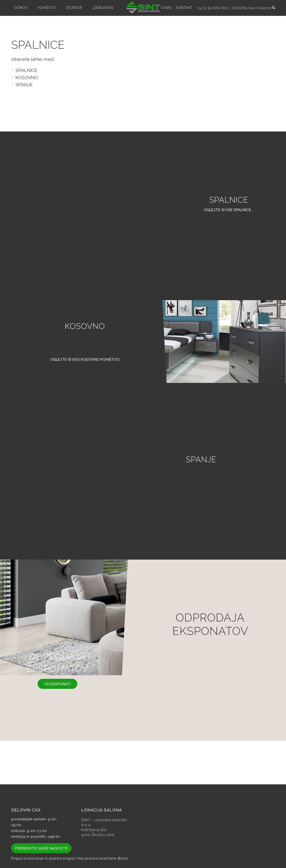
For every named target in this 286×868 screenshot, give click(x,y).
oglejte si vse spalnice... (229, 210)
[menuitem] (21, 8)
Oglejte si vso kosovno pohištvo (85, 359)
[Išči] (272, 8)
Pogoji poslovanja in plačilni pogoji (43, 858)
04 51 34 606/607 (213, 8)
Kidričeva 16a (94, 830)
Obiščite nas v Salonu (251, 8)
